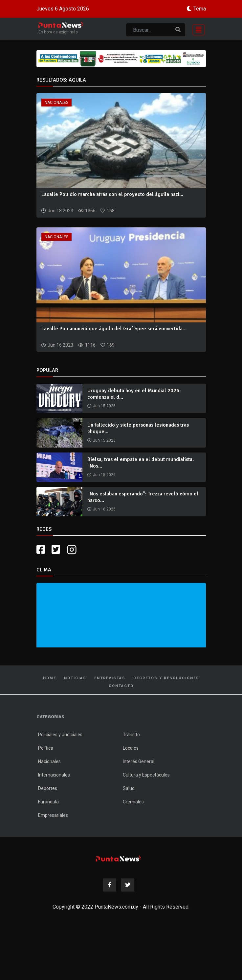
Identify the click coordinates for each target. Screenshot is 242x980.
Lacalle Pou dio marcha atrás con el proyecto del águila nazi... (112, 194)
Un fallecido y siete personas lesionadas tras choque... (138, 428)
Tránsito (131, 735)
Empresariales (53, 815)
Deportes (48, 788)
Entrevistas (110, 678)
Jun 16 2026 (104, 509)
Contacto (121, 686)
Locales (131, 748)
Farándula (48, 802)
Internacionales (54, 775)
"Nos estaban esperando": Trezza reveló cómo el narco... (143, 497)
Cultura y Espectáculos (146, 775)
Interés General (139, 761)
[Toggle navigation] (197, 29)
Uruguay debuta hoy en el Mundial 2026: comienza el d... (134, 394)
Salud (129, 788)
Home (50, 678)
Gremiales (133, 802)
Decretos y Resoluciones (166, 678)
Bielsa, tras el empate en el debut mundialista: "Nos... (141, 462)
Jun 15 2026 (104, 406)
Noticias (75, 678)
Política (46, 748)
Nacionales (56, 103)
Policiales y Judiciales (60, 735)
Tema (200, 9)
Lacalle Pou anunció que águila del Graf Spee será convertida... (114, 329)
